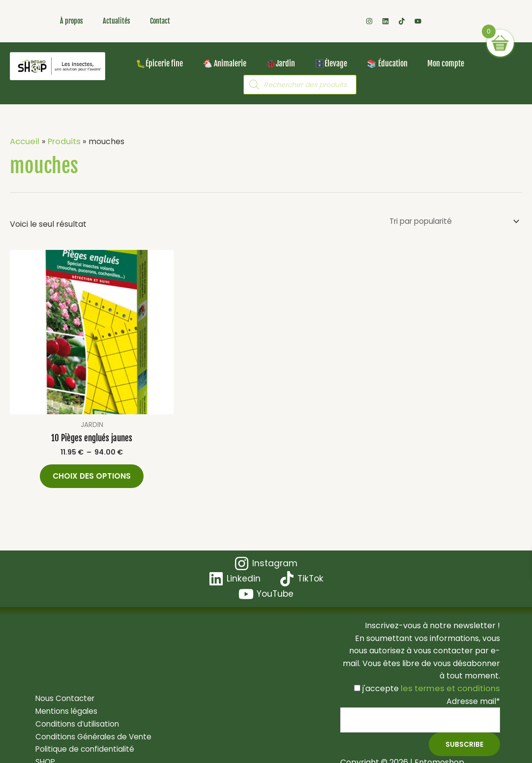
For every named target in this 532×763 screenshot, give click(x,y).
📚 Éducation (387, 63)
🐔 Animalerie (224, 63)
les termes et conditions (452, 677)
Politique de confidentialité (83, 739)
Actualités (117, 21)
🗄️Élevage (331, 63)
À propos (72, 21)
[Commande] (449, 222)
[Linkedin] (305, 568)
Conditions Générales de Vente (92, 726)
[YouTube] (297, 583)
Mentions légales (64, 701)
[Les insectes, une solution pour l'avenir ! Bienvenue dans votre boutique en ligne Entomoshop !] (58, 66)
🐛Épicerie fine (159, 63)
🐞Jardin (281, 63)
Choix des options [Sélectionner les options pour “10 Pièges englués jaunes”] (92, 478)
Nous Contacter (63, 688)
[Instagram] (232, 568)
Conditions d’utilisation (75, 714)
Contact (160, 21)
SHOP (43, 751)
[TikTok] (231, 583)
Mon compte (446, 63)
